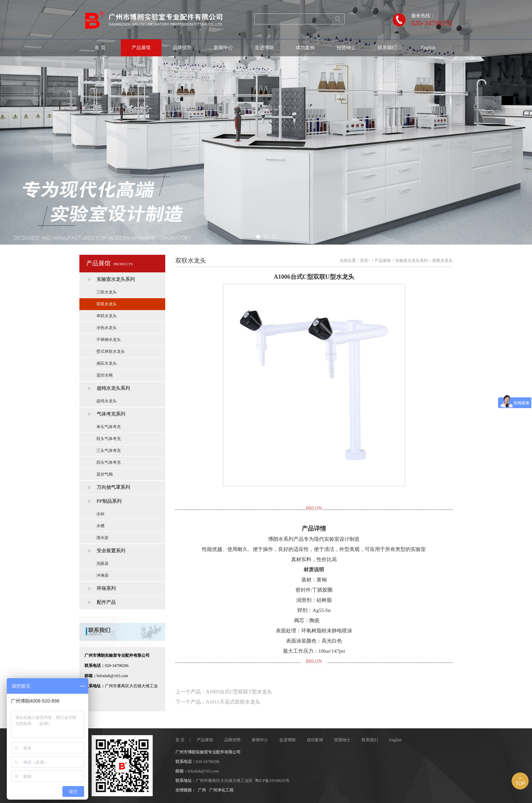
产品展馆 (141, 48)
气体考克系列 (111, 414)
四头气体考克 (109, 462)
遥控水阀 (104, 375)
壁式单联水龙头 (111, 351)
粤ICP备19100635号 (272, 781)
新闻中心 (223, 48)
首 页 (100, 48)
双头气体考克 (109, 439)
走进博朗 (264, 48)
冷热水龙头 (107, 328)
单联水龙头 (107, 316)
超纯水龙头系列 (113, 388)
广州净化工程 (221, 790)
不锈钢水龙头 (109, 340)
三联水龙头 (107, 292)
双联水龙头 (107, 304)
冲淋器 (102, 575)
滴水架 (102, 538)
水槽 (100, 526)
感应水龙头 (107, 363)
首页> (365, 261)
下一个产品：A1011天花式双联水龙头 (218, 702)
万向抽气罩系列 (113, 487)
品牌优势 (182, 48)
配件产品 (106, 602)
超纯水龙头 (107, 401)
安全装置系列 (111, 551)
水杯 (100, 514)
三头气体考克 (109, 451)
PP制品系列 (109, 501)
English (428, 48)
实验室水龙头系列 (116, 279)
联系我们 (387, 48)
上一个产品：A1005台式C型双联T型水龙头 (224, 692)
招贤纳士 (346, 48)
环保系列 (106, 588)
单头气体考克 (109, 427)
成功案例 (305, 48)
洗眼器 (102, 563)
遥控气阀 (104, 474)
